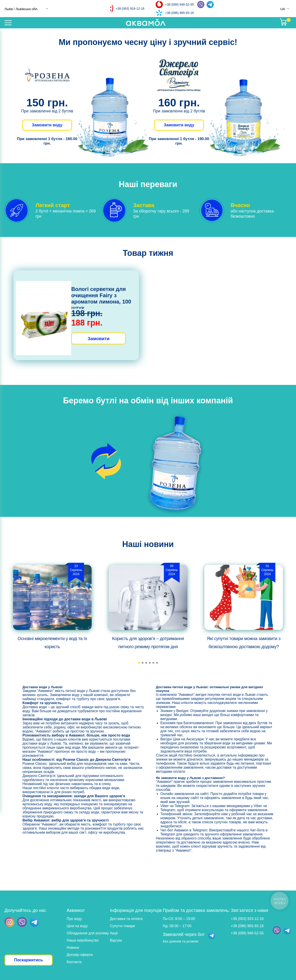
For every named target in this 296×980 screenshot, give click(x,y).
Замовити (98, 339)
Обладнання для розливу (88, 933)
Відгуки (116, 940)
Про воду (74, 919)
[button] (139, 663)
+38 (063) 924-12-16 (130, 9)
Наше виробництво (83, 940)
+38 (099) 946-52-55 (179, 4)
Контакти (74, 962)
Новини (73, 948)
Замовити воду (47, 125)
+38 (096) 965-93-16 (179, 13)
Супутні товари (122, 926)
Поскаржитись (29, 960)
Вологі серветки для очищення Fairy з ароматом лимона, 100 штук (101, 298)
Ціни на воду (77, 926)
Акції (114, 933)
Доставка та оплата (126, 919)
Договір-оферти (80, 955)
